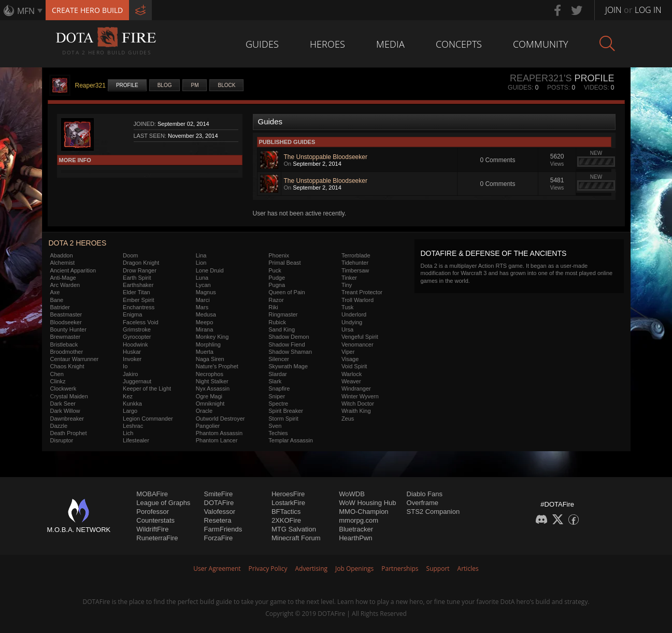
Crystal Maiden (69, 396)
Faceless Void (140, 322)
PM (195, 85)
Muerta (205, 352)
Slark (275, 381)
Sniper (277, 396)
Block (226, 85)
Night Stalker (212, 381)
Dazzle (59, 426)
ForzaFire (219, 538)
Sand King (282, 329)
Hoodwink (135, 344)
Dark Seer (63, 404)
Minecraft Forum (296, 538)
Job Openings (354, 569)
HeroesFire (288, 494)
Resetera (218, 520)
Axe (55, 292)
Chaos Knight (67, 366)
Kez (128, 396)
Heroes (327, 44)
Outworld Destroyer (220, 419)
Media (390, 44)
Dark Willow (65, 411)
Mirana (205, 329)
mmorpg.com (359, 520)
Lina (201, 255)
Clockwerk (63, 389)
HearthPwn (355, 538)
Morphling (208, 344)
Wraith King (356, 411)
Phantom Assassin (219, 433)
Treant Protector (362, 292)
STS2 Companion (433, 512)
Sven (275, 426)
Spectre (278, 404)
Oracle (204, 411)
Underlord (354, 314)
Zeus (348, 419)
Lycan (203, 285)
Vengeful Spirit (360, 337)
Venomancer (358, 344)
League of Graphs (163, 503)
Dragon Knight (141, 263)
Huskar (132, 352)
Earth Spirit (137, 278)
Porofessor (153, 512)
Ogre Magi (209, 396)
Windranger (356, 389)
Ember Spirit (139, 300)
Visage (350, 359)
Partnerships (400, 569)
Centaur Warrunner (75, 359)
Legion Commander (148, 419)
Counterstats (155, 520)
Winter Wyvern (360, 396)
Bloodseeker (66, 322)
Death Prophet (69, 433)
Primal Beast (284, 263)
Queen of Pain (287, 292)
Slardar (277, 374)
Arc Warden (65, 285)
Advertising (312, 569)
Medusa (206, 314)
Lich (128, 433)
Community (541, 44)
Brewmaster (66, 337)
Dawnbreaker (67, 419)
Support (438, 569)
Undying (352, 322)
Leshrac (133, 426)
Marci (203, 300)
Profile (127, 85)
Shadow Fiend (287, 344)
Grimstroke (137, 329)
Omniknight (210, 404)
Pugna (277, 285)
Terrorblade (356, 255)
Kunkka (132, 404)
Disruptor (62, 440)
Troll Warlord (358, 300)
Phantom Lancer (217, 440)
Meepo (205, 322)
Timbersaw (355, 270)
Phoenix (279, 255)
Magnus (206, 292)
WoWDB (352, 494)
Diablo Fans (425, 494)
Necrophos (210, 374)
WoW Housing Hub (367, 503)
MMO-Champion (363, 512)
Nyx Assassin (213, 389)
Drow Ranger (140, 270)
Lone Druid (210, 270)
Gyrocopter (137, 337)
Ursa (347, 329)
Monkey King (212, 337)
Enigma (132, 314)
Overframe (423, 503)
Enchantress (139, 307)
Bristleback (64, 344)
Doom (130, 255)
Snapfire (279, 389)
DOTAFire (219, 503)
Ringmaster (283, 314)
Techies (278, 433)
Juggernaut (137, 381)
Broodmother (67, 352)
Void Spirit (354, 366)
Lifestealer (136, 440)
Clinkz (58, 381)
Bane (57, 300)
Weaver (351, 381)
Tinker (349, 278)
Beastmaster (66, 314)
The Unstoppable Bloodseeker (326, 157)
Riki (273, 307)
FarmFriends (223, 529)
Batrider (60, 307)
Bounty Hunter (68, 329)
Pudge (277, 278)
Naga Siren (210, 359)
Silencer (279, 359)
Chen (57, 374)
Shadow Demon (289, 337)
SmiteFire (219, 494)
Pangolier (208, 426)
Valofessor (220, 512)
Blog (165, 85)
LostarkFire (288, 503)
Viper (348, 352)
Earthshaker (138, 285)
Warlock (352, 374)
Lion (201, 263)
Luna (202, 278)
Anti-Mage (63, 278)
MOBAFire (152, 494)
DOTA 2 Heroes (78, 243)
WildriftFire (152, 529)
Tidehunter (355, 263)
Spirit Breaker (286, 411)
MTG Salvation (294, 529)
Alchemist (63, 263)
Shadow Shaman (290, 352)
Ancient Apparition (73, 270)
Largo (130, 411)
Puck (275, 270)
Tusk (347, 307)
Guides (262, 44)
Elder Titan (137, 292)
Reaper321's (541, 78)
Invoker (132, 359)
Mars (202, 307)
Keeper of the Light (147, 389)
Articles (468, 569)
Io (125, 366)
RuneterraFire (157, 538)
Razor (276, 300)
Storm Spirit (283, 419)
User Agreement (217, 569)
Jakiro (130, 374)
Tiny (347, 285)
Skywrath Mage (288, 366)
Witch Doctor (358, 404)
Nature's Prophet (217, 366)
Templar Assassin (291, 440)
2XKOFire (286, 520)
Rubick (277, 322)
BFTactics (286, 512)
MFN (26, 11)
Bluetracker (356, 529)
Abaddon (62, 255)
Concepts (459, 44)
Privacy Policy (268, 569)
